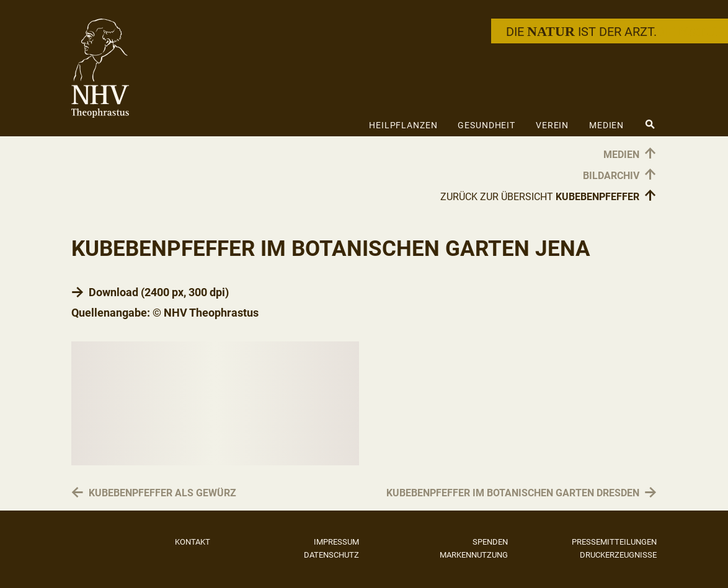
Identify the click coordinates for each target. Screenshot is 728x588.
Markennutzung (474, 555)
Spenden (490, 542)
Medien (606, 125)
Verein (552, 125)
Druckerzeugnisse (618, 555)
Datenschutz (331, 555)
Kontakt (193, 542)
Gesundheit (486, 125)
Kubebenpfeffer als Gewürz (162, 494)
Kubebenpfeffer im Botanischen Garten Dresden (513, 494)
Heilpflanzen (403, 125)
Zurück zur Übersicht (548, 196)
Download (113, 292)
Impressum (336, 542)
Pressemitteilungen (614, 542)
